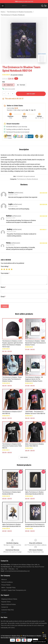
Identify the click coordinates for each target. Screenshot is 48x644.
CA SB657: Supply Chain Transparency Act (14, 590)
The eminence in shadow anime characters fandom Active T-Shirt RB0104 (12, 446)
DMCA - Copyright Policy (8, 588)
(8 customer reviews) (17, 75)
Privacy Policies (6, 585)
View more (24, 457)
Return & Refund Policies (9, 604)
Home (3, 12)
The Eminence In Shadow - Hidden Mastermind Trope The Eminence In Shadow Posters (35, 343)
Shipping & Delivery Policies (9, 599)
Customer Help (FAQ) (8, 610)
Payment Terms (6, 602)
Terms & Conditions (7, 582)
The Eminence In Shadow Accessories (20, 12)
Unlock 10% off (44, 636)
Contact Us (5, 607)
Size (4, 82)
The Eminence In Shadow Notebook (13, 15)
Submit (5, 306)
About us (4, 579)
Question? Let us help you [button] (39, 642)
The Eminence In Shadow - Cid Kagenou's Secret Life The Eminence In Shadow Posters (34, 379)
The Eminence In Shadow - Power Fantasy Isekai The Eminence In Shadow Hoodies (12, 379)
